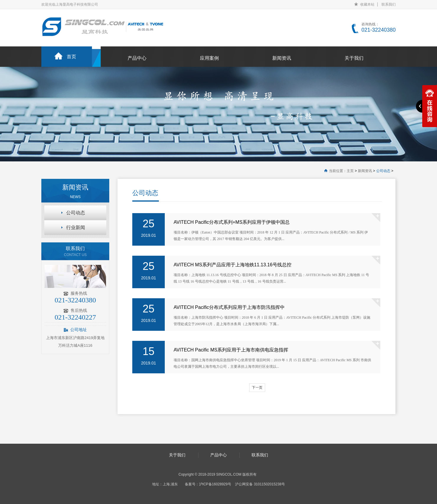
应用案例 (209, 58)
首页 (71, 57)
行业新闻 (76, 227)
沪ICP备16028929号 (215, 484)
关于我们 (354, 58)
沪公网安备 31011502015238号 (260, 484)
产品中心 (137, 58)
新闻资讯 (282, 58)
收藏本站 (367, 4)
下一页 (257, 388)
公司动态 (383, 171)
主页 (350, 171)
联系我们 (389, 4)
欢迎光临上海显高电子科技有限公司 (70, 4)
